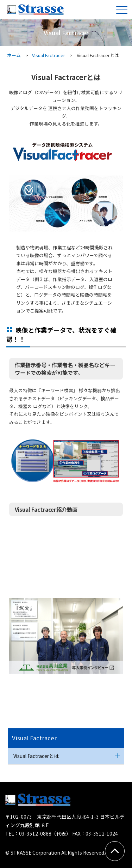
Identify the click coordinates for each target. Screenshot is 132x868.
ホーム (14, 55)
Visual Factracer (49, 55)
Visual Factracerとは (36, 756)
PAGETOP (117, 850)
